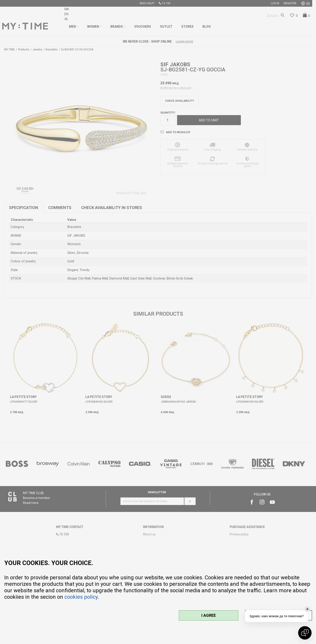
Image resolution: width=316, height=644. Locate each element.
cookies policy (81, 597)
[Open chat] (305, 633)
